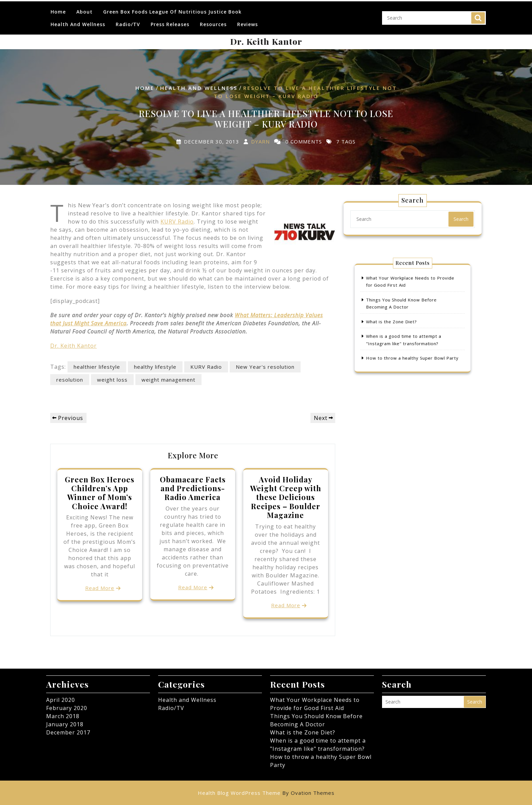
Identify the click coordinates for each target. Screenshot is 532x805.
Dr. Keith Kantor (266, 41)
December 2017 (68, 732)
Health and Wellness (78, 20)
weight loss (112, 380)
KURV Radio (177, 222)
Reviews (248, 20)
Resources (213, 20)
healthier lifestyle (97, 367)
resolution (70, 380)
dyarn (260, 141)
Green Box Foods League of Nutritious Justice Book (172, 7)
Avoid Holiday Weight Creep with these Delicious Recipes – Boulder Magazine (286, 497)
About (84, 7)
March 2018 (63, 716)
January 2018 (65, 724)
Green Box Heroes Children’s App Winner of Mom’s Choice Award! (100, 493)
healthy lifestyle (155, 367)
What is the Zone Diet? (397, 321)
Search (478, 13)
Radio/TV (128, 20)
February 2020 (67, 708)
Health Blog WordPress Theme (266, 793)
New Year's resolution (265, 367)
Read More (100, 588)
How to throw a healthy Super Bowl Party (412, 349)
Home (58, 7)
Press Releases (170, 20)
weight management (168, 380)
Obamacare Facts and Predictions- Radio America (193, 488)
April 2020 (61, 700)
